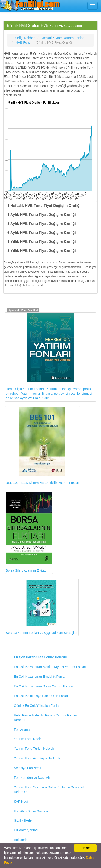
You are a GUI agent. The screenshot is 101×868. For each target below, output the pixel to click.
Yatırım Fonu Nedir (27, 739)
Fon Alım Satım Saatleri (31, 811)
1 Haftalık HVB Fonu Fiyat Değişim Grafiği (44, 206)
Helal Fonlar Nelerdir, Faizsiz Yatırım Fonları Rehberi (45, 718)
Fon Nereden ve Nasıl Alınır (34, 778)
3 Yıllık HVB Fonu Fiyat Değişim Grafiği (42, 251)
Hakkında (21, 840)
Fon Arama (22, 730)
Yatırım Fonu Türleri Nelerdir (34, 749)
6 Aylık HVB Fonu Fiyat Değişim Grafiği (42, 233)
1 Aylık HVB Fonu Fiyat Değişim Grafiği (42, 215)
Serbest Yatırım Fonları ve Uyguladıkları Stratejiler (42, 607)
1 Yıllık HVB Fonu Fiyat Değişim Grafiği (42, 242)
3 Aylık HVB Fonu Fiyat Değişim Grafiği (42, 224)
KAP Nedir (21, 802)
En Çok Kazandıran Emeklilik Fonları (40, 677)
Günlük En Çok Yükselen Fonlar (37, 706)
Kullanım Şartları (26, 830)
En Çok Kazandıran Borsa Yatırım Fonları (43, 686)
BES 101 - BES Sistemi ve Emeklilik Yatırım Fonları (42, 446)
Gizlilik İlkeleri (24, 820)
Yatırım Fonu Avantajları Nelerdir (37, 758)
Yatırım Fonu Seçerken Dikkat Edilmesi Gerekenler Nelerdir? (50, 790)
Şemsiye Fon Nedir (28, 768)
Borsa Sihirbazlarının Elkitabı (29, 532)
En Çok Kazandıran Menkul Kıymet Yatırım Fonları (50, 667)
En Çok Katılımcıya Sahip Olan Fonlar (41, 696)
